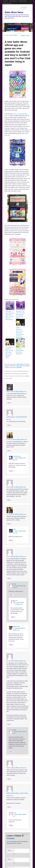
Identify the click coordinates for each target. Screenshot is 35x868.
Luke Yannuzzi (10, 417)
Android (7, 366)
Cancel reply (25, 834)
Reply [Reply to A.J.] (9, 524)
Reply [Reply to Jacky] (11, 825)
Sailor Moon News (7, 3)
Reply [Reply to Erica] (9, 724)
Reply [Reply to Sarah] (9, 779)
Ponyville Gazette (23, 1)
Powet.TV (5, 1)
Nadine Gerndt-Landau (12, 793)
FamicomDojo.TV (13, 1)
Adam (8, 367)
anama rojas (16, 627)
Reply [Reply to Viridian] (9, 451)
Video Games (20, 364)
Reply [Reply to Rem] (9, 578)
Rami (8, 392)
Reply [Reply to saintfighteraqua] (11, 471)
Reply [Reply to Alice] (9, 500)
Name (11, 851)
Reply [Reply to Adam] (11, 595)
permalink (19, 367)
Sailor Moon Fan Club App (23, 366)
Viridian (11, 838)
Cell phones (12, 366)
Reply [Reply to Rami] (9, 403)
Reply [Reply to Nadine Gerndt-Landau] (9, 807)
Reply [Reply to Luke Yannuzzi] (9, 425)
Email (11, 860)
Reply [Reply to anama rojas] (11, 645)
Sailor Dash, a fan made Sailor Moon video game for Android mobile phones (20, 315)
